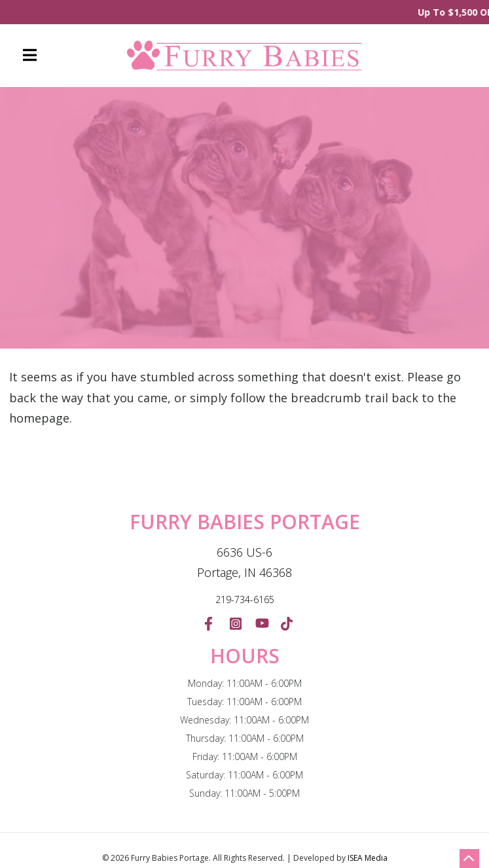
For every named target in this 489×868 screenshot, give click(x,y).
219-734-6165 (245, 599)
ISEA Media (368, 858)
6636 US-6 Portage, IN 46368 (244, 563)
